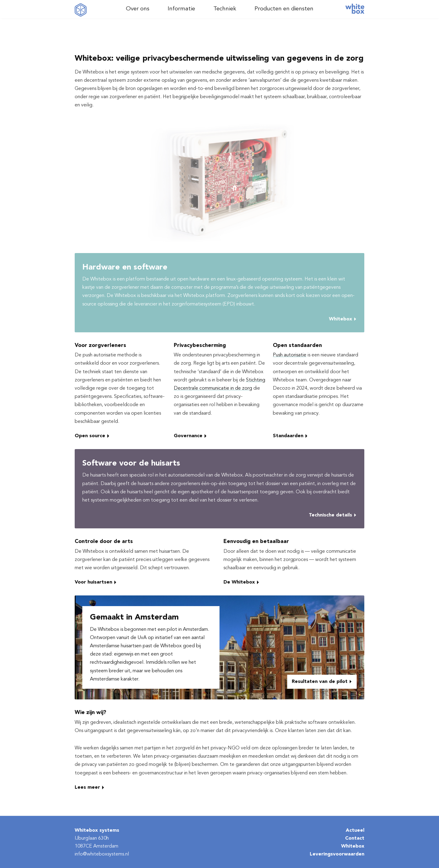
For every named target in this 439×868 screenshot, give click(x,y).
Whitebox (341, 319)
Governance (188, 436)
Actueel (355, 830)
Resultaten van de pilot (320, 682)
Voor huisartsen (93, 582)
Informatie (181, 9)
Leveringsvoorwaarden (337, 854)
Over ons (138, 9)
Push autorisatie (290, 355)
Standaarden (288, 436)
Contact (355, 838)
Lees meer (87, 788)
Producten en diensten (284, 9)
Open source (90, 436)
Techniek (225, 9)
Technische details (330, 515)
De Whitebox (239, 582)
